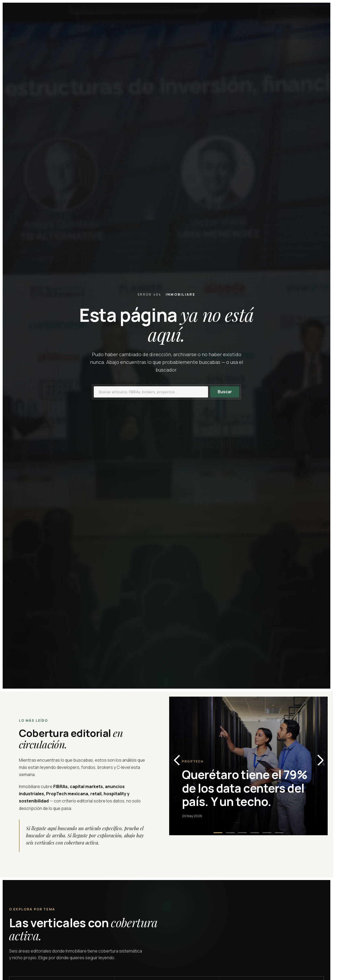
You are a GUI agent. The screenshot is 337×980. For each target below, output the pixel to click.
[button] (218, 833)
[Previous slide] (177, 760)
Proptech (193, 761)
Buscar (225, 392)
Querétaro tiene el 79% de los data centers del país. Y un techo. (245, 788)
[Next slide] (320, 760)
